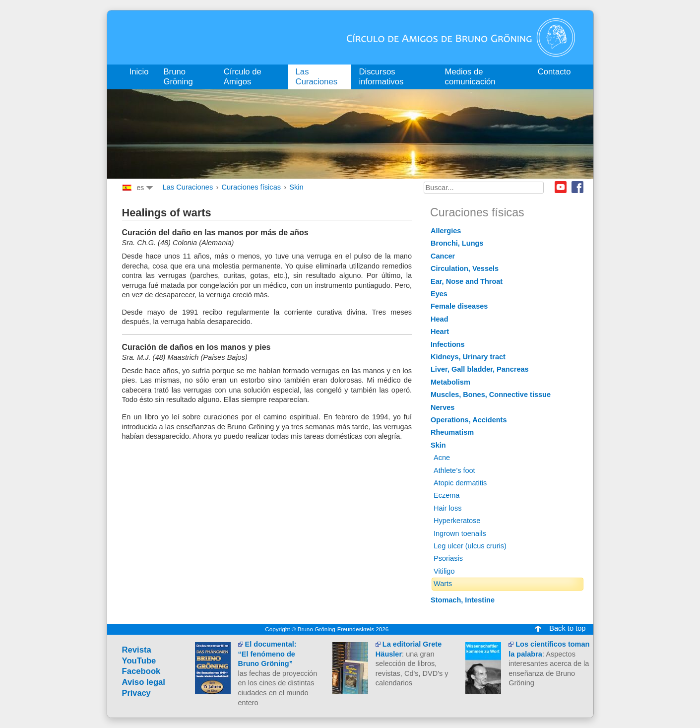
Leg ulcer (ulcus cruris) (470, 546)
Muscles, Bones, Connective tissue (491, 395)
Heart (440, 331)
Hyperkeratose (457, 521)
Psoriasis (448, 558)
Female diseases (459, 306)
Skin (296, 187)
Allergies (446, 231)
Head (440, 319)
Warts (443, 584)
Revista (137, 650)
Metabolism (450, 382)
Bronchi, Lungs (457, 243)
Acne (442, 458)
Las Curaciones (188, 187)
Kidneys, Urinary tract (468, 357)
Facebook (577, 187)
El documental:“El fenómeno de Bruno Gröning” (267, 654)
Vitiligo (444, 571)
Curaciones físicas (251, 187)
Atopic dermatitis (460, 483)
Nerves (443, 407)
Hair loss (447, 508)
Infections (448, 344)
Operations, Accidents (469, 420)
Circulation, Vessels (465, 268)
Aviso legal (144, 682)
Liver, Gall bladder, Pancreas (480, 369)
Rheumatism (452, 432)
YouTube (139, 661)
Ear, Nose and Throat (467, 281)
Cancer (443, 256)
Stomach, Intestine (463, 600)
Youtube (561, 187)
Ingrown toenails (460, 533)
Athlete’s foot (454, 470)
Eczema (446, 495)
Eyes (439, 294)
